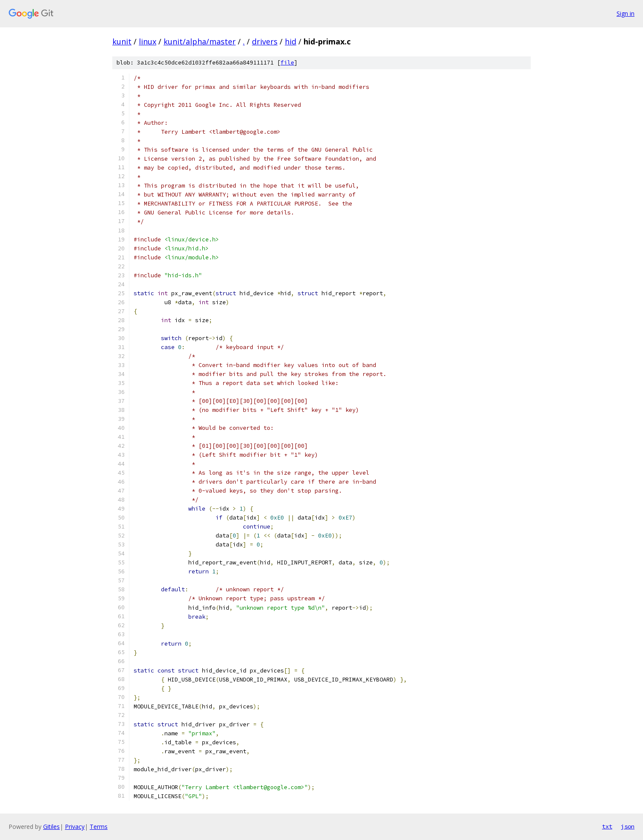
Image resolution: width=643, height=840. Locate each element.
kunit (122, 41)
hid (291, 41)
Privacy (75, 827)
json (628, 826)
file (287, 63)
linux (148, 41)
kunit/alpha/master (200, 41)
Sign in (625, 13)
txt (607, 826)
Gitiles (51, 827)
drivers (265, 41)
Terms (99, 827)
